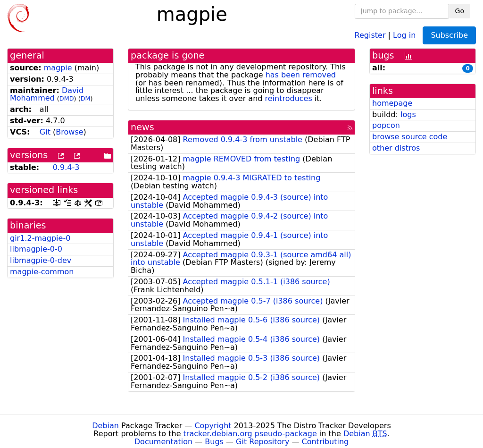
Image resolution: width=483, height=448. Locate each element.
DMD (67, 98)
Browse (69, 132)
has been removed (301, 75)
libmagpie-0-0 (36, 249)
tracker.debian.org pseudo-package (250, 434)
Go (460, 11)
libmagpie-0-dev (41, 260)
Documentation (163, 442)
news (142, 127)
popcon (386, 125)
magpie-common (42, 272)
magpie (58, 68)
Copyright (213, 426)
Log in (404, 35)
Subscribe (449, 35)
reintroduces (289, 98)
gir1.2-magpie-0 (40, 238)
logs (408, 114)
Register (370, 35)
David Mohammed (47, 94)
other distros (396, 148)
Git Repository (262, 442)
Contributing (325, 442)
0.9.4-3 (66, 167)
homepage (392, 103)
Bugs (214, 442)
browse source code (410, 137)
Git (45, 132)
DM (86, 98)
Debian (105, 426)
